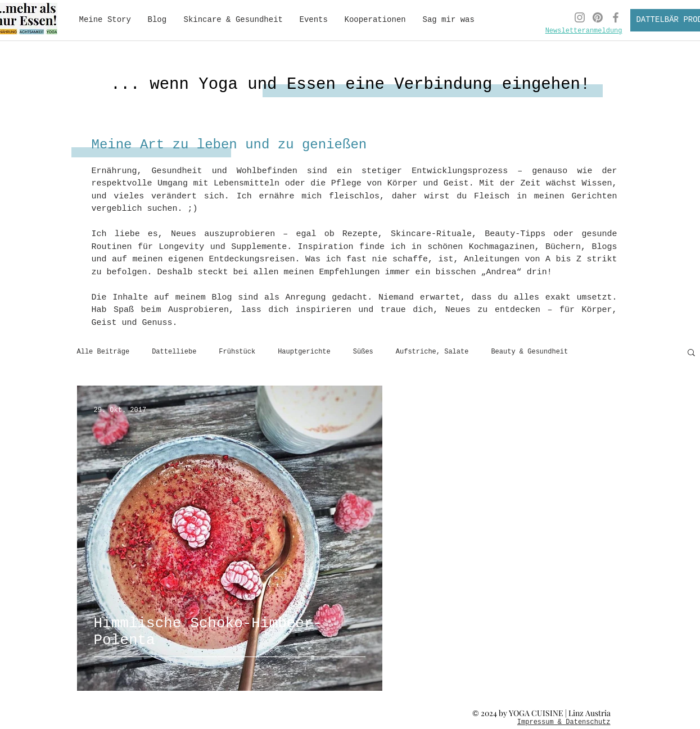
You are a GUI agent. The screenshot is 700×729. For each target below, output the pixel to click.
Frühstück (237, 352)
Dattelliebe (174, 352)
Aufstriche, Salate (432, 352)
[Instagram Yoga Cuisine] (580, 17)
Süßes (363, 352)
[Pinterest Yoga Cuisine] (598, 17)
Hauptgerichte (304, 352)
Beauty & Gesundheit (529, 352)
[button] (691, 353)
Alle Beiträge (103, 352)
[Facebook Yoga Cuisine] (616, 17)
